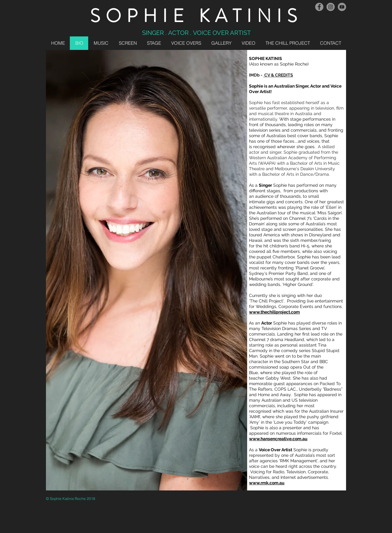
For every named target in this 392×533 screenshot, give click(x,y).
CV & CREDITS (278, 75)
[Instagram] (331, 7)
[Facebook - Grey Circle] (319, 7)
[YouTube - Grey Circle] (342, 7)
